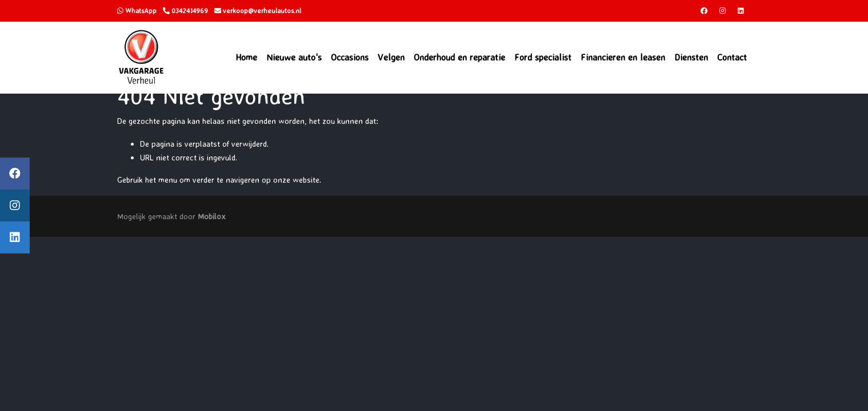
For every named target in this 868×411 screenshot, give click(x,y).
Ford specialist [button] (543, 57)
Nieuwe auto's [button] (294, 57)
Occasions (350, 57)
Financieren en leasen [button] (623, 57)
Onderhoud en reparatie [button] (459, 57)
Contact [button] (732, 57)
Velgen (391, 57)
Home (246, 57)
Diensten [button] (691, 57)
